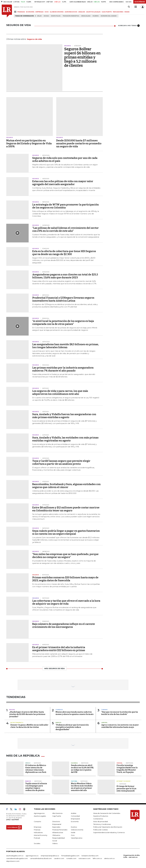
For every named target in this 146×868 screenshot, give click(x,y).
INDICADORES (118, 12)
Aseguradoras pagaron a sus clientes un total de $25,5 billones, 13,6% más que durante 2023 (65, 276)
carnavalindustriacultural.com (41, 858)
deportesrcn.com (13, 861)
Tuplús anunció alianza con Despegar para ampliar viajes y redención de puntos (36, 787)
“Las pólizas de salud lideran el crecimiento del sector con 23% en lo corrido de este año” (65, 229)
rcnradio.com (71, 858)
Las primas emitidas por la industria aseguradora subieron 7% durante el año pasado (63, 369)
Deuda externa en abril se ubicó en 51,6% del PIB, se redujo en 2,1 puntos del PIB (82, 769)
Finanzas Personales (60, 830)
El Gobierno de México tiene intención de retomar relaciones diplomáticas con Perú (36, 769)
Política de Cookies (100, 830)
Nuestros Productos (101, 816)
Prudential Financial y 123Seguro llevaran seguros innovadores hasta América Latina (63, 299)
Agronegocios (39, 813)
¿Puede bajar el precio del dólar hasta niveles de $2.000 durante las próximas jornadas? (27, 714)
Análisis (74, 813)
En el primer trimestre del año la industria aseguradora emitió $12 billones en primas (59, 649)
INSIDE (127, 12)
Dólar (39, 16)
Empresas (38, 827)
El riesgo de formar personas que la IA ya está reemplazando (126, 789)
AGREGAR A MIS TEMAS (129, 26)
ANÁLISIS (82, 12)
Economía (75, 821)
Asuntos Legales (40, 816)
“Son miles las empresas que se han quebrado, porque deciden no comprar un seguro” (65, 556)
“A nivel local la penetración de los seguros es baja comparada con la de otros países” (63, 323)
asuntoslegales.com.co (15, 856)
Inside (73, 832)
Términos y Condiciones (102, 824)
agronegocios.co (32, 856)
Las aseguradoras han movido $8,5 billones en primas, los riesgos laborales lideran (66, 346)
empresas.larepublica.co (50, 856)
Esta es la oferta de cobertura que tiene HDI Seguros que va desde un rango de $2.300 (64, 253)
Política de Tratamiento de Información (108, 827)
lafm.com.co (97, 858)
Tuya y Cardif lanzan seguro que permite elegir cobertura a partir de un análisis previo (61, 462)
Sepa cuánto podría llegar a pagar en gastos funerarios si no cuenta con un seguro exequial (66, 532)
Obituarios (56, 835)
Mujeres (96, 16)
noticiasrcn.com (85, 858)
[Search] (129, 7)
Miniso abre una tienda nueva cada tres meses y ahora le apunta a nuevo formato (75, 713)
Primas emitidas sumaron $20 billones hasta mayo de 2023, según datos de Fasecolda (65, 579)
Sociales (37, 843)
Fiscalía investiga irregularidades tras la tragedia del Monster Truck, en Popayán (127, 769)
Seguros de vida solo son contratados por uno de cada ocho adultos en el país (65, 159)
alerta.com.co (109, 858)
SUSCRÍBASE (140, 2)
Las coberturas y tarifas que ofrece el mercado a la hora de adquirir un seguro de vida (66, 602)
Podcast (37, 838)
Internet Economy (41, 835)
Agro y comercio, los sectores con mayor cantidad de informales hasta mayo (120, 726)
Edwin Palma (56, 16)
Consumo (37, 821)
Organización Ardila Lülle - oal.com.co (131, 856)
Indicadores (38, 832)
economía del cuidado (109, 16)
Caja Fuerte (57, 816)
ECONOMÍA (30, 12)
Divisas (46, 16)
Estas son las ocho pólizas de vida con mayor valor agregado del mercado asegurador (63, 183)
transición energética (71, 16)
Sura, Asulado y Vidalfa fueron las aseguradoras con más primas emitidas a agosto (64, 416)
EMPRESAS (39, 12)
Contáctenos (98, 819)
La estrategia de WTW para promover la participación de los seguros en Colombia (66, 206)
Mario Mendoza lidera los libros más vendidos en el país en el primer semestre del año (82, 787)
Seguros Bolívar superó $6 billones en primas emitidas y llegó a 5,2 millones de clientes (82, 57)
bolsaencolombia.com (90, 856)
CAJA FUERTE (107, 12)
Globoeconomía (77, 830)
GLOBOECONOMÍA (57, 12)
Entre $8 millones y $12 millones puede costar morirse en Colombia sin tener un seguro (66, 509)
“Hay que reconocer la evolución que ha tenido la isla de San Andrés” (120, 713)
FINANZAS (21, 12)
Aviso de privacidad (101, 821)
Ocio (73, 835)
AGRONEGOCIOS (71, 12)
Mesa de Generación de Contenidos (107, 813)
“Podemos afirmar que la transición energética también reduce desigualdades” (72, 727)
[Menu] (16, 12)
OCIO (47, 12)
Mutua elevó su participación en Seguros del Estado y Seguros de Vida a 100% (29, 143)
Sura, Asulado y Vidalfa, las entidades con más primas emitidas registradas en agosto (65, 439)
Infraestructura (58, 832)
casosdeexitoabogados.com (17, 858)
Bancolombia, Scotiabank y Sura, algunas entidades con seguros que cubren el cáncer (66, 486)
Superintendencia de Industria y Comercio (109, 832)
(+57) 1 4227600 (12, 820)
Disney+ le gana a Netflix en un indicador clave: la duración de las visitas (29, 726)
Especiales (56, 827)
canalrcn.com (59, 858)
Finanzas (37, 830)
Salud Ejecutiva (77, 838)
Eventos (74, 827)
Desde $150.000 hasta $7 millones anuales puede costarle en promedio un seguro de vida (79, 143)
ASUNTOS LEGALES (93, 12)
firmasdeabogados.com (70, 856)
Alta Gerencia (57, 813)
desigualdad (86, 16)
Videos (55, 843)
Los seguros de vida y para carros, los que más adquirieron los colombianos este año (60, 392)
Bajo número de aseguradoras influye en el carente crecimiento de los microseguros (64, 625)
